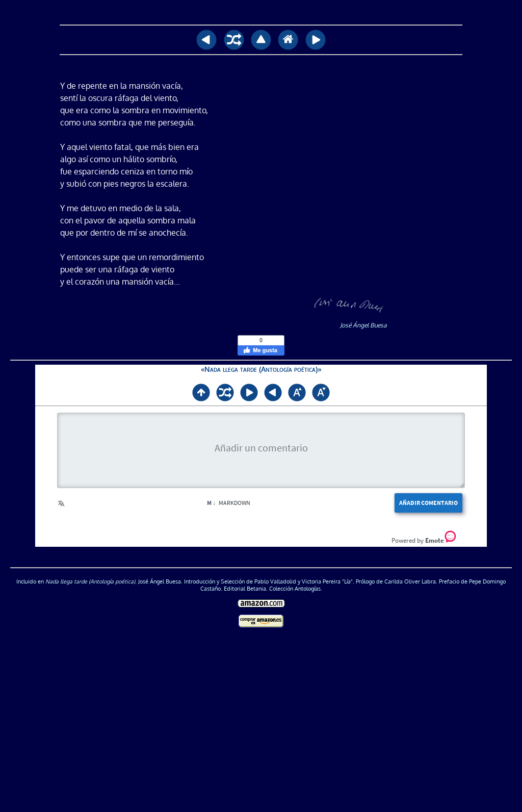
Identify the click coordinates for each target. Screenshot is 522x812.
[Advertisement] (261, 725)
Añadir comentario (428, 503)
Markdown (229, 503)
